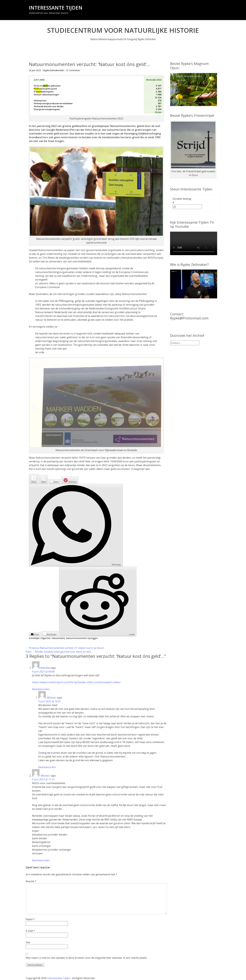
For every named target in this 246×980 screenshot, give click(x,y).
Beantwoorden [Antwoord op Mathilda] (41, 689)
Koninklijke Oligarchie (40, 638)
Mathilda (45, 668)
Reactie (31, 881)
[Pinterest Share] (70, 480)
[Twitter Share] (44, 479)
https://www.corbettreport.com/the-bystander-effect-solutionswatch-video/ (76, 682)
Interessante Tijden (56, 8)
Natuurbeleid (58, 638)
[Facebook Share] (34, 479)
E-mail (30, 931)
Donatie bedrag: (182, 199)
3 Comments (73, 70)
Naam (30, 919)
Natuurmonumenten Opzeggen (82, 638)
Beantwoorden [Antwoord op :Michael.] (47, 767)
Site (28, 942)
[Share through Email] (35, 634)
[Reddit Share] (98, 602)
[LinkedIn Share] (55, 481)
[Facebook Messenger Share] (50, 634)
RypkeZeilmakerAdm (54, 70)
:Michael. (51, 698)
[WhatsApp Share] (76, 525)
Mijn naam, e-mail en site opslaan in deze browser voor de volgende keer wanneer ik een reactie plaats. (86, 958)
